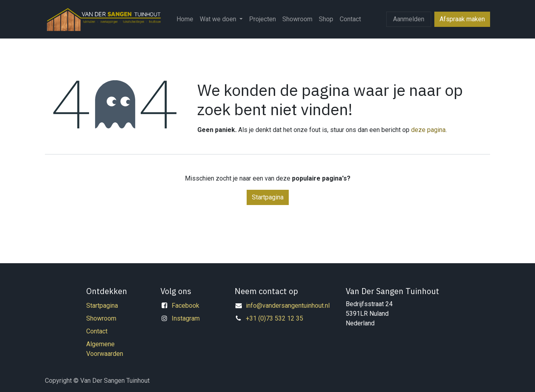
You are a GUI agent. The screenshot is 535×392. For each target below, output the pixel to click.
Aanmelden (409, 19)
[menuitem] (185, 19)
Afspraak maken (462, 19)
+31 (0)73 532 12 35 (275, 318)
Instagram (186, 318)
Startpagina (268, 197)
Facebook (185, 306)
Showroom (101, 318)
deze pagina (428, 130)
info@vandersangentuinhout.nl (288, 306)
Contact (97, 331)
